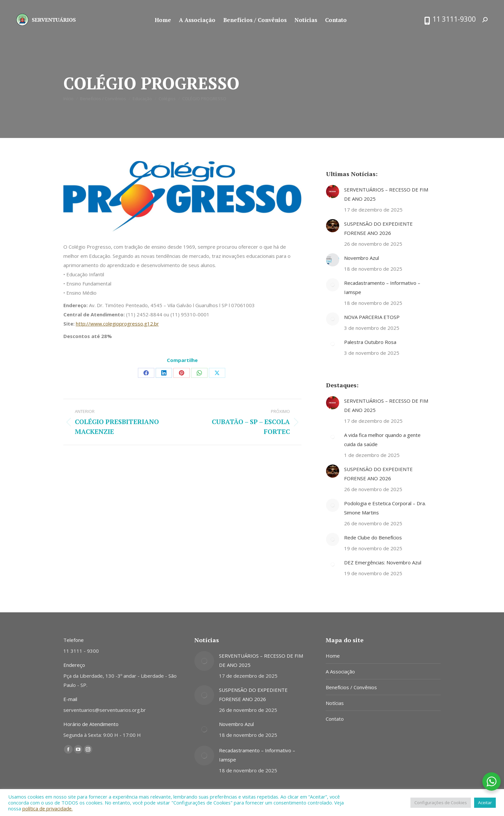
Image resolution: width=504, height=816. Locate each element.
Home (333, 656)
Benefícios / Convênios (351, 687)
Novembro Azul (362, 258)
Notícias (335, 703)
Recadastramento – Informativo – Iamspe (382, 287)
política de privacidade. (47, 808)
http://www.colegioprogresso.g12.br (117, 324)
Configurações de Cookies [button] (441, 803)
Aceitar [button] (485, 803)
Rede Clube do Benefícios (373, 537)
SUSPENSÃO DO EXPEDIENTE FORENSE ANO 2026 (378, 228)
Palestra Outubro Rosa (370, 342)
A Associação (340, 671)
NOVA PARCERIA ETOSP (372, 317)
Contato (335, 719)
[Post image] (333, 192)
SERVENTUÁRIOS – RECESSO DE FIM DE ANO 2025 (386, 194)
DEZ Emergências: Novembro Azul (383, 562)
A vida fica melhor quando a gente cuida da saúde (382, 440)
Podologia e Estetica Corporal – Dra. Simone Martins (385, 508)
